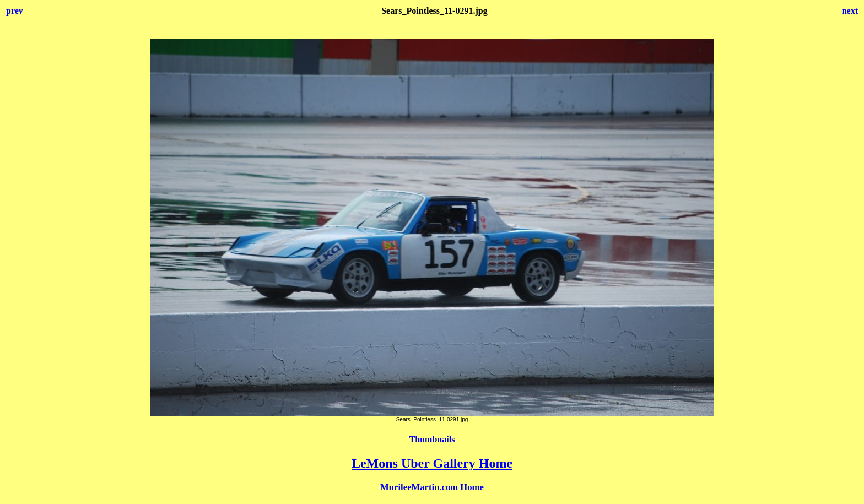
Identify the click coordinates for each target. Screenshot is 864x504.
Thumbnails (432, 439)
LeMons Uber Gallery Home (432, 463)
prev (15, 11)
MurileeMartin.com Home (432, 487)
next (850, 11)
